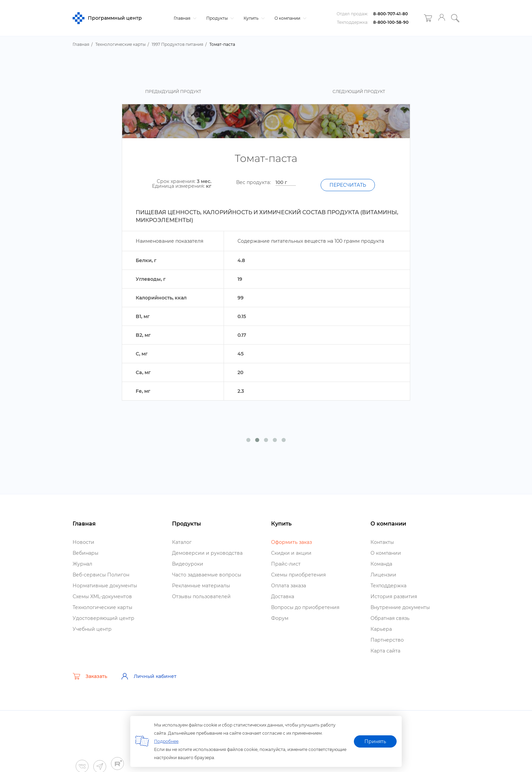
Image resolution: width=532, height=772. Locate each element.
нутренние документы (400, 607)
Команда (381, 564)
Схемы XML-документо (102, 596)
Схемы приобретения (298, 575)
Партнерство (387, 640)
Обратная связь (390, 618)
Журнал (82, 564)
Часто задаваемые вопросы (207, 575)
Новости (83, 542)
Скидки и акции (291, 553)
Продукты (219, 18)
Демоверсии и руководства (207, 553)
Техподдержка (388, 586)
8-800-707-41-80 (391, 14)
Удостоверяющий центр (103, 618)
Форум (280, 618)
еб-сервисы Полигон (101, 575)
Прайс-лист (286, 564)
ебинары (85, 553)
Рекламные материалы (201, 586)
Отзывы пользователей (201, 596)
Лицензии (383, 575)
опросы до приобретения (305, 607)
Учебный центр (92, 629)
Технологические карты (102, 607)
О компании (290, 18)
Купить (253, 18)
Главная (184, 18)
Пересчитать (348, 185)
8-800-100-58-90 (391, 22)
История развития (394, 596)
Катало (182, 542)
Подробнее (166, 741)
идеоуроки (188, 564)
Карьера (381, 629)
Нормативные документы (105, 586)
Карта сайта (385, 651)
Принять (375, 741)
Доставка (283, 596)
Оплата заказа (289, 586)
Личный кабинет (149, 676)
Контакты (382, 542)
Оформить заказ (291, 542)
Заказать (90, 676)
